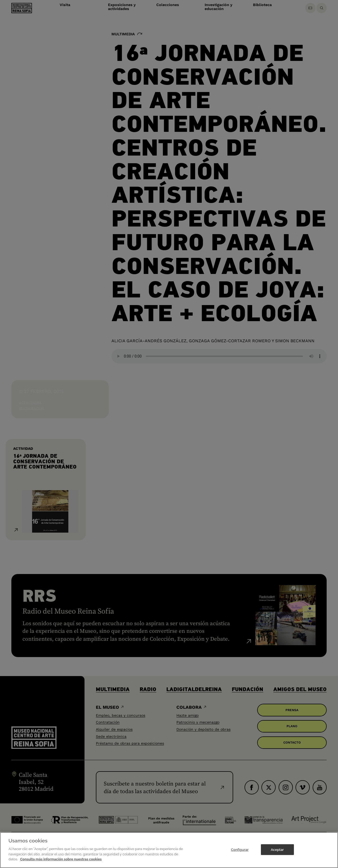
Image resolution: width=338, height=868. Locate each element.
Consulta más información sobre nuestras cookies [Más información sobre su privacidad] (61, 859)
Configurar (240, 849)
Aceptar (277, 849)
